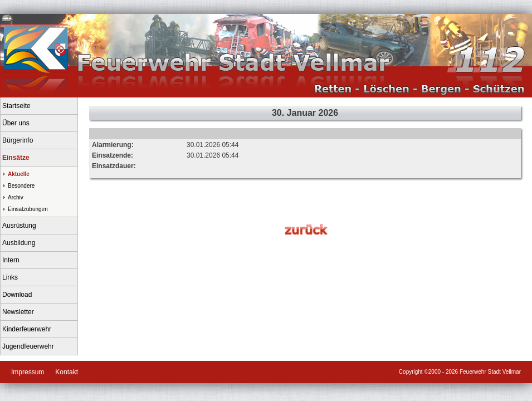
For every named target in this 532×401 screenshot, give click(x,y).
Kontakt (67, 372)
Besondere (21, 186)
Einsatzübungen (28, 209)
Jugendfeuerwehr (28, 346)
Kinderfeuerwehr (27, 329)
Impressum (28, 372)
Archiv (16, 197)
